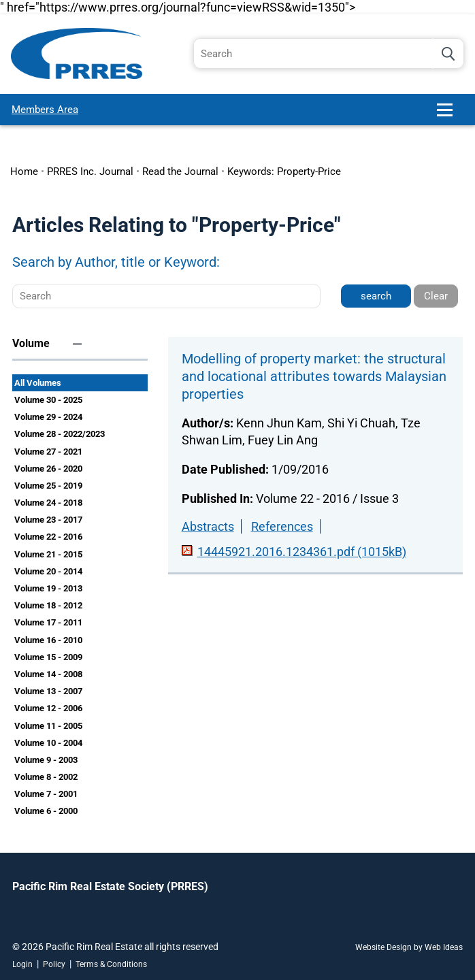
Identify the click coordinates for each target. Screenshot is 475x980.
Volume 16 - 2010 (48, 640)
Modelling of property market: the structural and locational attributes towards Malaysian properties (314, 376)
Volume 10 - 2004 (48, 743)
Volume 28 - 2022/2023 (60, 434)
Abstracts (208, 526)
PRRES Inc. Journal (90, 171)
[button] (451, 115)
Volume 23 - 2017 (48, 520)
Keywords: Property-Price (284, 171)
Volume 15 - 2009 (48, 657)
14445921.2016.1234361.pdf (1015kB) (302, 552)
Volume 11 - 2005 (48, 726)
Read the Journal (180, 171)
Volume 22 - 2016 (48, 537)
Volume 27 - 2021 (48, 452)
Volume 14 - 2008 (48, 674)
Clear (436, 296)
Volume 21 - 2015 (48, 554)
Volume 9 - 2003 (46, 760)
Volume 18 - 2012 (48, 605)
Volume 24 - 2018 (48, 503)
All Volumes (38, 383)
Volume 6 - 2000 (46, 811)
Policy (54, 964)
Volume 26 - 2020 (48, 469)
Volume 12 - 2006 (48, 708)
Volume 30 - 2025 (48, 400)
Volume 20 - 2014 (48, 571)
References (282, 526)
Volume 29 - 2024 (48, 417)
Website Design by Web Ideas (409, 947)
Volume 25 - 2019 (48, 486)
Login (22, 964)
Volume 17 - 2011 (48, 622)
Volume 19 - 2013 (48, 588)
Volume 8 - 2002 (46, 777)
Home (24, 171)
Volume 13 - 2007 (48, 691)
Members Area (45, 110)
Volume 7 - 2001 (46, 794)
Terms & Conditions (111, 964)
